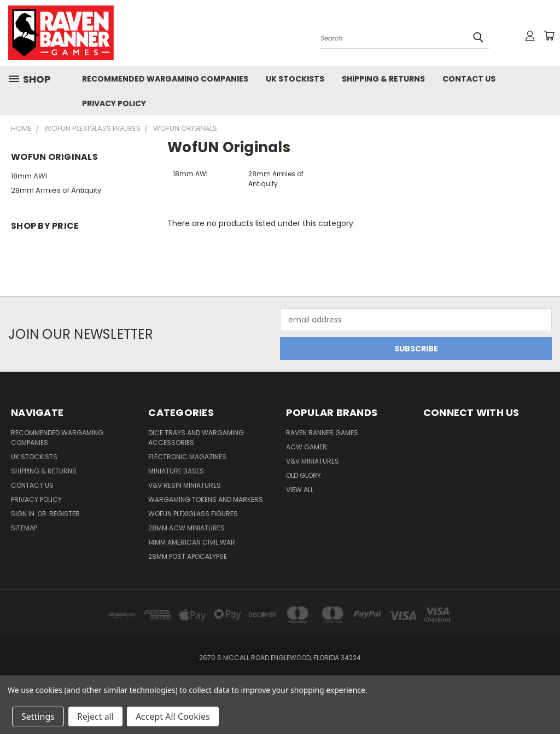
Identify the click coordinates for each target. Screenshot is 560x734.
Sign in (24, 514)
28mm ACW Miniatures (186, 528)
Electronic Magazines (187, 457)
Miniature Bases (176, 471)
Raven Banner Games (322, 433)
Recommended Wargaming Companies (165, 79)
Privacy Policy (114, 103)
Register (65, 514)
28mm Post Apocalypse (188, 556)
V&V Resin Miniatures (185, 485)
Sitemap (24, 528)
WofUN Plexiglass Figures (193, 514)
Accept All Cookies (173, 716)
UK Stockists (295, 79)
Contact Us (469, 79)
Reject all (95, 716)
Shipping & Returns (383, 79)
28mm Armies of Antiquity (56, 190)
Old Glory (304, 475)
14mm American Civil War (192, 542)
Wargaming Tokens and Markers (206, 499)
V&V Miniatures (313, 461)
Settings (38, 716)
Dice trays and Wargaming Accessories (196, 438)
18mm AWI (29, 176)
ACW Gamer (307, 447)
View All (300, 490)
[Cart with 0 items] (549, 36)
